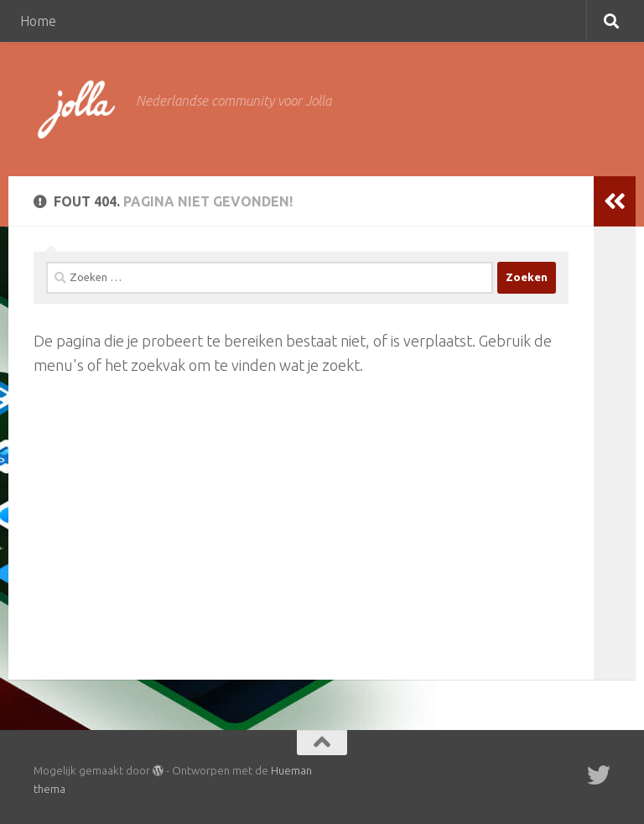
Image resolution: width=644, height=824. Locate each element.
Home (38, 21)
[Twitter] (599, 775)
